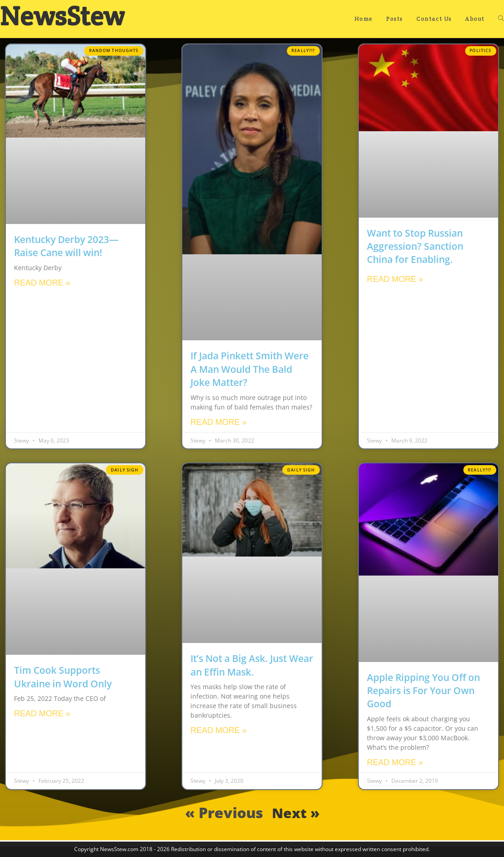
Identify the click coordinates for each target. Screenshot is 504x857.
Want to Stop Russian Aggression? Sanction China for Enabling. (415, 246)
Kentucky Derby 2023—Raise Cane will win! (66, 246)
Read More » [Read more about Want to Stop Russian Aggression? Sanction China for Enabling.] (395, 279)
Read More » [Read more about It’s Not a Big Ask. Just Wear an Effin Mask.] (219, 730)
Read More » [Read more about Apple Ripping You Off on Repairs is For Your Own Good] (395, 762)
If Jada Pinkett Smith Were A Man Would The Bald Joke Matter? (250, 369)
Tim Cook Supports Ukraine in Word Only (63, 677)
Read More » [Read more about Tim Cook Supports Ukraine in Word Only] (42, 714)
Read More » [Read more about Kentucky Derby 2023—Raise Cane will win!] (42, 283)
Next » (295, 812)
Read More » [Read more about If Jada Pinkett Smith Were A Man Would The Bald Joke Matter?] (219, 422)
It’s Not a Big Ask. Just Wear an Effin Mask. (252, 665)
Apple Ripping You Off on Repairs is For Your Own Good (423, 691)
